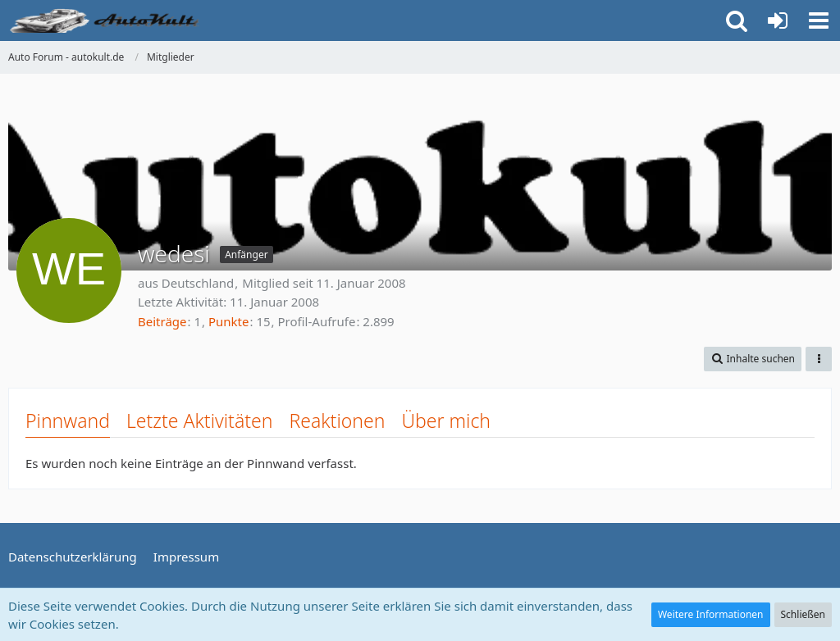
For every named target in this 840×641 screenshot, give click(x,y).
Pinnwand (68, 421)
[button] (819, 20)
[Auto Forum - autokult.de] (107, 20)
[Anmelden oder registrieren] (778, 20)
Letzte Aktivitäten (199, 421)
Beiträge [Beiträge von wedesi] (162, 321)
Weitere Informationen (711, 614)
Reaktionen (337, 421)
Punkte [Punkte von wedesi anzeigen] (229, 321)
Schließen (803, 614)
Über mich (446, 421)
